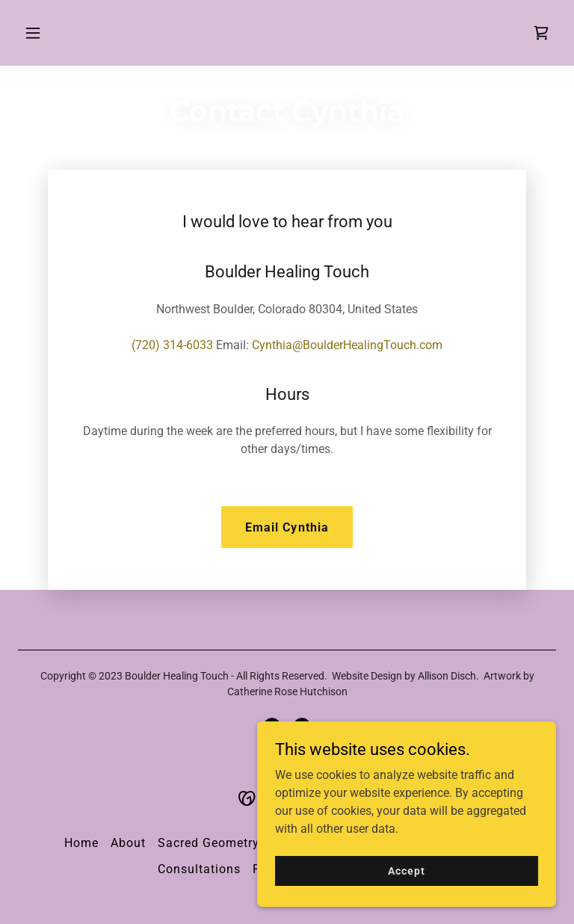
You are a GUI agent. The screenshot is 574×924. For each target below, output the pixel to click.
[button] (80, 33)
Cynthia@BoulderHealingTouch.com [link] (347, 345)
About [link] (128, 843)
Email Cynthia (287, 527)
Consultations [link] (199, 869)
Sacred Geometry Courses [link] (234, 843)
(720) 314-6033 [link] (172, 345)
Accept (406, 870)
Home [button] (81, 843)
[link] (541, 33)
